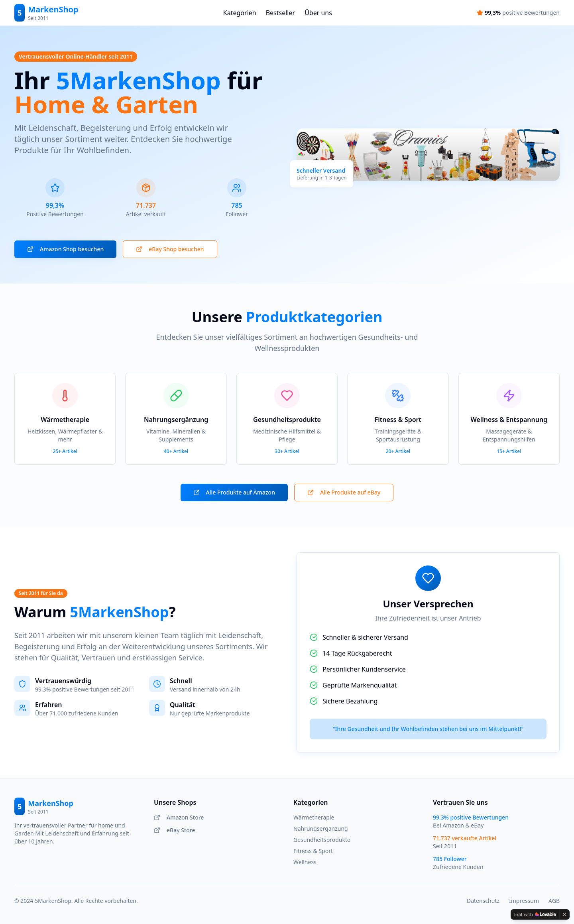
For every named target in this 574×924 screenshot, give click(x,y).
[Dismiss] (564, 914)
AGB (554, 901)
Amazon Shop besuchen (65, 249)
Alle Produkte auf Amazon (234, 492)
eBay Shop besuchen (170, 249)
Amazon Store (179, 817)
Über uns (318, 13)
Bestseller (280, 13)
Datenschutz (483, 901)
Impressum (524, 901)
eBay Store (175, 830)
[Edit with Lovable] (535, 914)
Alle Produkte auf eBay (344, 492)
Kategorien (240, 13)
